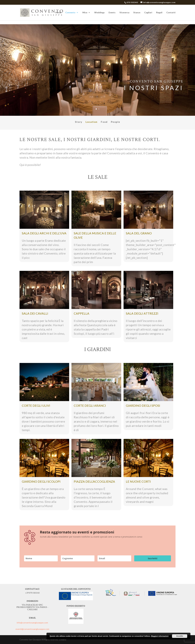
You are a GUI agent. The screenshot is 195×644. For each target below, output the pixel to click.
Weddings (99, 13)
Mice (85, 13)
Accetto (180, 636)
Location (92, 122)
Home (58, 13)
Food (104, 122)
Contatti (171, 13)
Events (112, 13)
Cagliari (148, 13)
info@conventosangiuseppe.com (32, 623)
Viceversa (124, 13)
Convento (70, 13)
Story (79, 122)
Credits (63, 640)
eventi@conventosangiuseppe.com (32, 629)
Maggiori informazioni (160, 636)
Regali (159, 13)
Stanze (137, 13)
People (116, 122)
